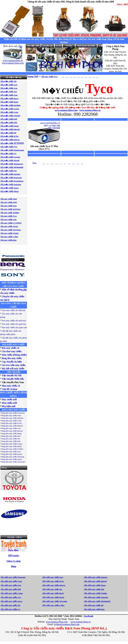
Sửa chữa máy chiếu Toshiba (96, 593)
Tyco (34, 163)
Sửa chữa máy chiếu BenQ (53, 593)
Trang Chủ (33, 76)
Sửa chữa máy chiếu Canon (12, 593)
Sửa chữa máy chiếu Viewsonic (55, 601)
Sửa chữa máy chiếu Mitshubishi (97, 601)
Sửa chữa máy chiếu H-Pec (53, 581)
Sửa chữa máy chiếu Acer (11, 597)
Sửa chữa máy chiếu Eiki (94, 589)
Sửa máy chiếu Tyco (49, 77)
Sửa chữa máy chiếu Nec (52, 589)
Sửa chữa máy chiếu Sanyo (11, 601)
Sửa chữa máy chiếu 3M (10, 605)
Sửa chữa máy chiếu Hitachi (95, 581)
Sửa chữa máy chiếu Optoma (96, 577)
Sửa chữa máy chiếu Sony (53, 577)
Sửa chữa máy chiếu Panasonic (13, 577)
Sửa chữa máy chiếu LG (10, 609)
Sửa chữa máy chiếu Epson (53, 597)
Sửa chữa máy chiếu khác (94, 609)
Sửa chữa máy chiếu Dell (11, 589)
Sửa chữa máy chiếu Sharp (95, 585)
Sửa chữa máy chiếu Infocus (54, 585)
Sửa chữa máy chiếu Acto (11, 585)
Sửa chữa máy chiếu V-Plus (53, 605)
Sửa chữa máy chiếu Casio (11, 581)
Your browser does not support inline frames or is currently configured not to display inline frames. (13, 58)
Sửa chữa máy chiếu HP (94, 605)
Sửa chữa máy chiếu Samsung (96, 597)
